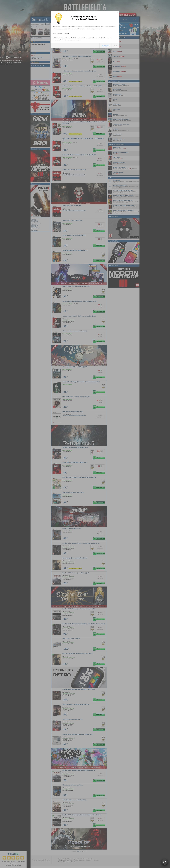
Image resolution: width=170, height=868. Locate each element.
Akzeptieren (106, 46)
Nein (115, 46)
